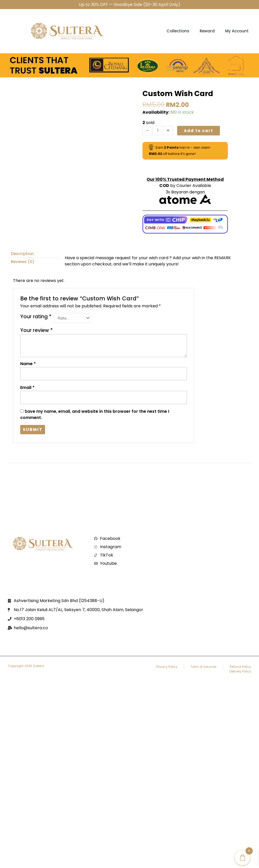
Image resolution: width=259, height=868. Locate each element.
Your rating (36, 317)
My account (237, 31)
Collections (178, 31)
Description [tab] (22, 254)
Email (27, 388)
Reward (207, 31)
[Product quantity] (158, 131)
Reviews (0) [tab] (23, 262)
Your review (37, 330)
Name (28, 364)
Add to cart (199, 131)
